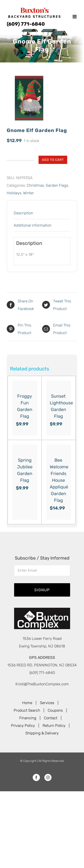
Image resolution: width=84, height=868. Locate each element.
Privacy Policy (23, 725)
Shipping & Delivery (42, 733)
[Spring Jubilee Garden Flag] (25, 448)
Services (47, 703)
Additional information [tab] (33, 225)
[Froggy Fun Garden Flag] (25, 384)
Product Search (27, 710)
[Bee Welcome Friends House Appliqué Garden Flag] (59, 448)
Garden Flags (57, 185)
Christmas (35, 185)
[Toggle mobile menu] (75, 17)
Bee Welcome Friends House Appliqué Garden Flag (59, 480)
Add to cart (53, 160)
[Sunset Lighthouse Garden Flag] (59, 384)
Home (27, 703)
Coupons (55, 710)
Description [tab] (23, 213)
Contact (51, 718)
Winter (28, 193)
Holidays (14, 193)
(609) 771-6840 (26, 24)
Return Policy (54, 725)
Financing (28, 718)
